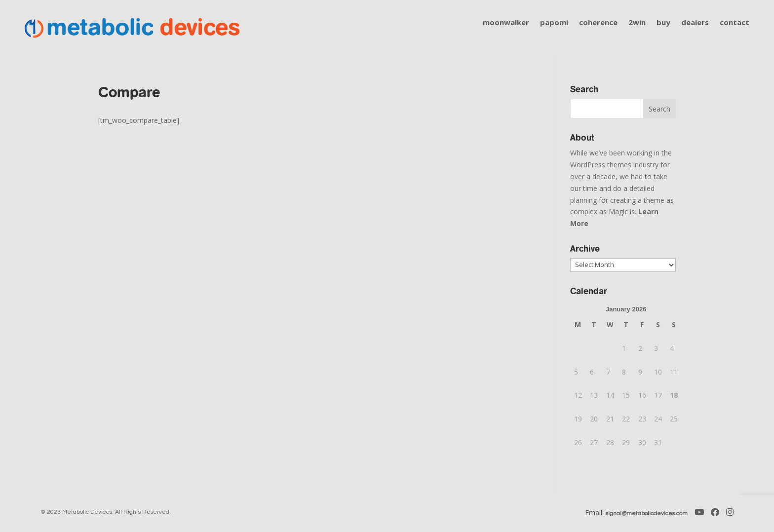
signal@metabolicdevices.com (647, 513)
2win (637, 23)
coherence (598, 23)
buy (663, 23)
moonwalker (506, 23)
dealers (695, 23)
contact (735, 23)
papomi (554, 23)
